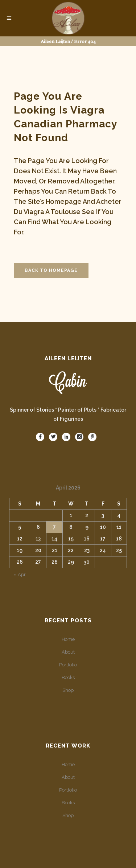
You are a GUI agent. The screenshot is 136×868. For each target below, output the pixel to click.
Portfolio (68, 665)
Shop (68, 690)
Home (68, 639)
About (68, 652)
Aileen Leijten (55, 41)
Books (68, 677)
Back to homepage (51, 270)
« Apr (20, 574)
